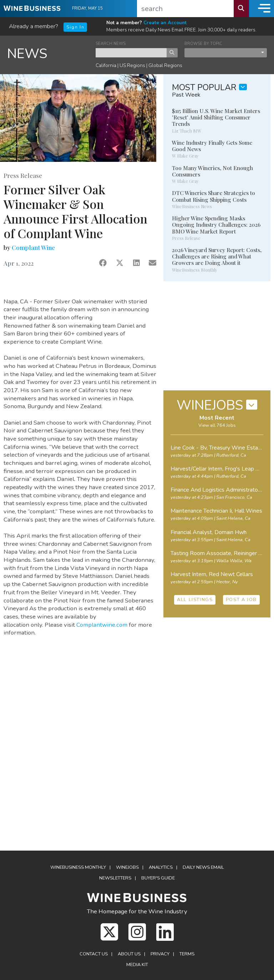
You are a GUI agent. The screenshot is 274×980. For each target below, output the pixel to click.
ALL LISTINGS (195, 600)
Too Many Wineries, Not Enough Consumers (212, 171)
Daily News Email (203, 867)
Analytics (161, 867)
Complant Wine (33, 247)
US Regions (132, 65)
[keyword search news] (131, 53)
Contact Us (94, 954)
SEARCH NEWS (111, 44)
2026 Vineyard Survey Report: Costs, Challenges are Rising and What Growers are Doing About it (217, 256)
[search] (186, 9)
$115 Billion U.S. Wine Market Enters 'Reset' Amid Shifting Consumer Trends (216, 117)
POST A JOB (241, 600)
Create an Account (165, 23)
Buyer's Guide (158, 878)
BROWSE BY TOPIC (203, 44)
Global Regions (165, 65)
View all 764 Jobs (217, 425)
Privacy (160, 954)
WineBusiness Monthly (78, 867)
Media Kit (137, 965)
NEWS (27, 54)
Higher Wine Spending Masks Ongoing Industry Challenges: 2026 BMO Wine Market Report (216, 225)
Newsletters (115, 878)
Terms (187, 954)
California (106, 65)
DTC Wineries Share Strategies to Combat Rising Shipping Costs (214, 196)
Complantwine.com (102, 625)
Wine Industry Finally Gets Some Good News (212, 146)
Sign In (75, 27)
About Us (129, 954)
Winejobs (127, 867)
